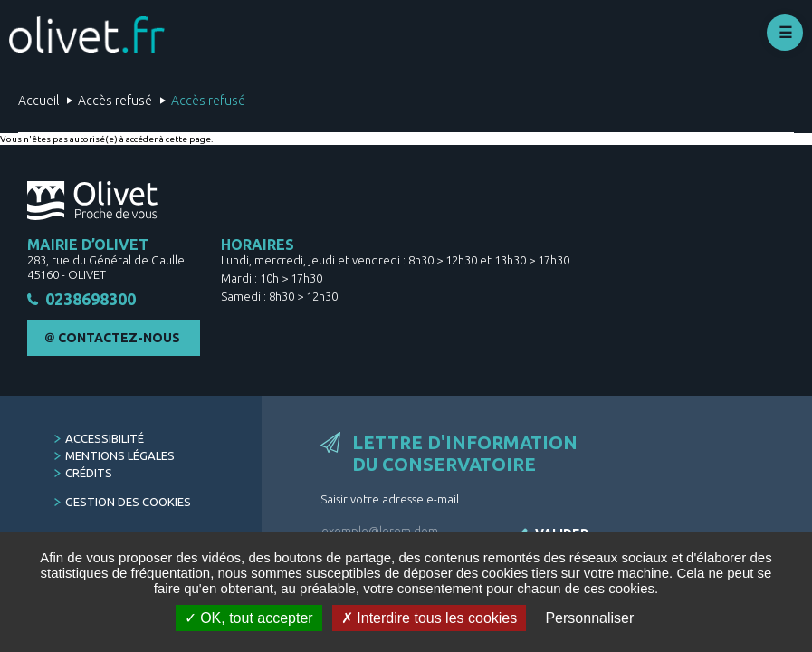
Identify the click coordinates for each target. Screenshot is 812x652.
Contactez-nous (119, 338)
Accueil (38, 101)
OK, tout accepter (249, 618)
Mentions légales (120, 455)
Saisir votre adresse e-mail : (392, 499)
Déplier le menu (785, 33)
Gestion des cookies (128, 502)
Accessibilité (105, 438)
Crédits (89, 473)
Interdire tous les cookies (429, 618)
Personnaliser (589, 618)
